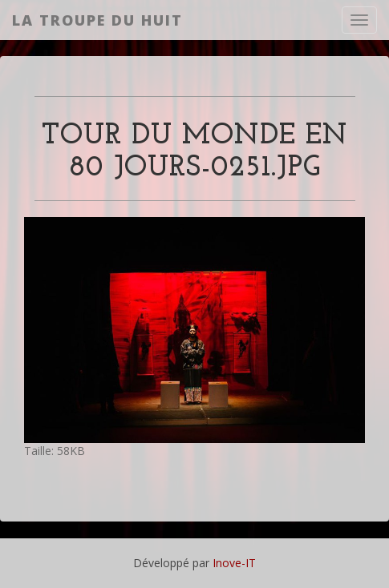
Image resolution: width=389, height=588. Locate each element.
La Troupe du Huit (97, 20)
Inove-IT (234, 563)
